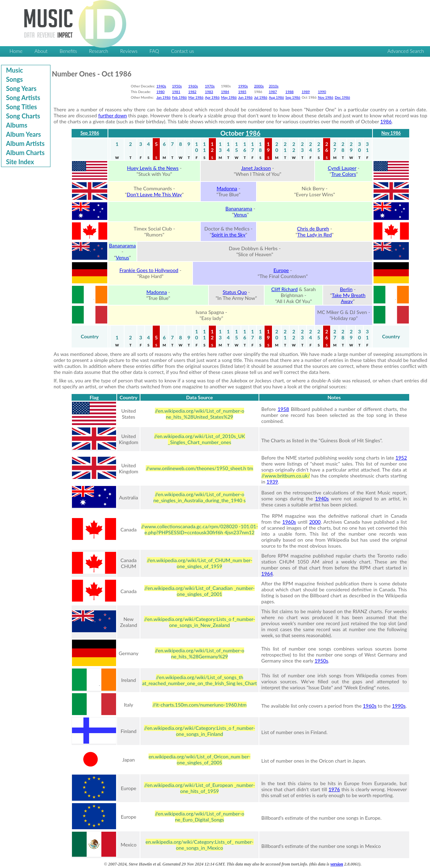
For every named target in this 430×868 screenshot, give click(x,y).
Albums (17, 125)
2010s (274, 86)
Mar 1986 (196, 97)
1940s (161, 86)
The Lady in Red (315, 235)
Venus (241, 214)
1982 (192, 92)
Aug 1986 (276, 97)
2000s (259, 86)
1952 (401, 458)
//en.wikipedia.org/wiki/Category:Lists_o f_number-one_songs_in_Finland (199, 731)
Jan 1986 (163, 97)
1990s (243, 86)
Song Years (21, 88)
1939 (272, 482)
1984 (225, 92)
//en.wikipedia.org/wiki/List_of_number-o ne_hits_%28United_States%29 (200, 414)
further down (112, 115)
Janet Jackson (256, 168)
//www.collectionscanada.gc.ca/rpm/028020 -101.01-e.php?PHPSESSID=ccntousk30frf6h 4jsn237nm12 (200, 529)
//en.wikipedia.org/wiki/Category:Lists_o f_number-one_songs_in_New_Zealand (199, 622)
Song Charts (23, 116)
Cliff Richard (284, 289)
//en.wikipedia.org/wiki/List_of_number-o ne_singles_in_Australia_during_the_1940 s (200, 497)
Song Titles (22, 107)
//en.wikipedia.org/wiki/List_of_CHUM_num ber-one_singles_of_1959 (199, 563)
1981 (176, 92)
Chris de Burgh (313, 229)
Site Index (20, 162)
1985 (242, 92)
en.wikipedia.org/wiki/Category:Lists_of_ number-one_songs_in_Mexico (200, 845)
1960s (193, 86)
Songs (14, 79)
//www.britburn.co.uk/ (286, 476)
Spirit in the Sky (229, 235)
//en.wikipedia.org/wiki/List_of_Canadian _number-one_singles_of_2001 (199, 591)
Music (14, 70)
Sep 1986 (293, 97)
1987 (273, 92)
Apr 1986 (212, 97)
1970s (210, 86)
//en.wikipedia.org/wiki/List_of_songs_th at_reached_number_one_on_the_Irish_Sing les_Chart (199, 680)
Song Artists (23, 98)
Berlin (346, 289)
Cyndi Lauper (342, 168)
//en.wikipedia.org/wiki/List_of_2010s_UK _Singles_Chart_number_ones (200, 439)
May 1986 (229, 97)
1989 (306, 92)
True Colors (344, 174)
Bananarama (239, 208)
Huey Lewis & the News (153, 168)
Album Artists (25, 143)
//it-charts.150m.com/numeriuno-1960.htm (199, 705)
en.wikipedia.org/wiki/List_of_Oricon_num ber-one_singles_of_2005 (199, 759)
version (337, 864)
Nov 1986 (326, 97)
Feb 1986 (180, 97)
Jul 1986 (261, 97)
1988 (289, 92)
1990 (322, 92)
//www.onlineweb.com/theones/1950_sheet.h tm (199, 468)
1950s (177, 86)
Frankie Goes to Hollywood (149, 270)
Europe (281, 270)
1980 (160, 92)
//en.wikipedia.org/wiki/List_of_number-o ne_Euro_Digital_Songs (200, 817)
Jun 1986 (245, 97)
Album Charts (25, 153)
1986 (386, 121)
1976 (334, 789)
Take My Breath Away (349, 298)
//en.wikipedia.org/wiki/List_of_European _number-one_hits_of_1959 (199, 788)
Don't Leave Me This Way (154, 194)
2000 (315, 522)
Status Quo (235, 292)
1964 (267, 574)
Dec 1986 (342, 97)
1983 (209, 92)
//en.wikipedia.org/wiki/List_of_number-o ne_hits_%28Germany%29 (200, 653)
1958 (283, 409)
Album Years (23, 134)
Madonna (227, 188)
